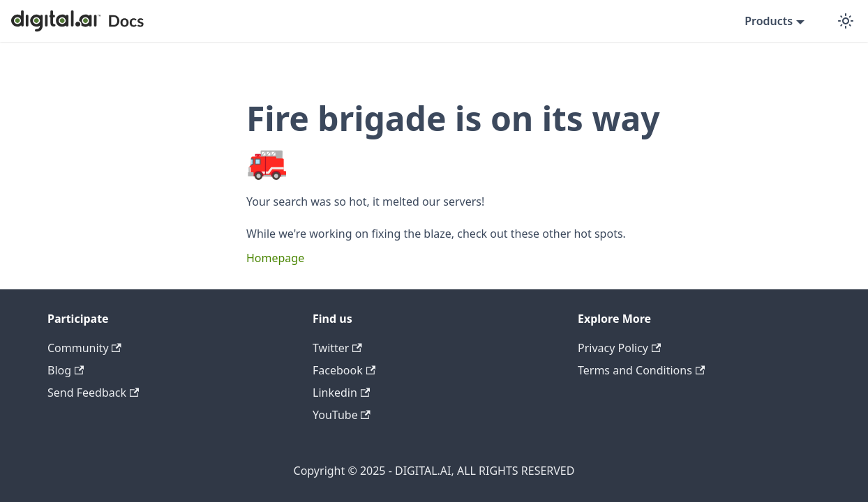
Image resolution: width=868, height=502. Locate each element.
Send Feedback (93, 393)
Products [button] (769, 21)
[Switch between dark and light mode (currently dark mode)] (846, 21)
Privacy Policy (619, 348)
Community (84, 348)
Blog (66, 370)
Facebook (344, 370)
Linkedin (341, 393)
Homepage (275, 258)
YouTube (342, 415)
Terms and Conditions (641, 370)
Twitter (337, 348)
